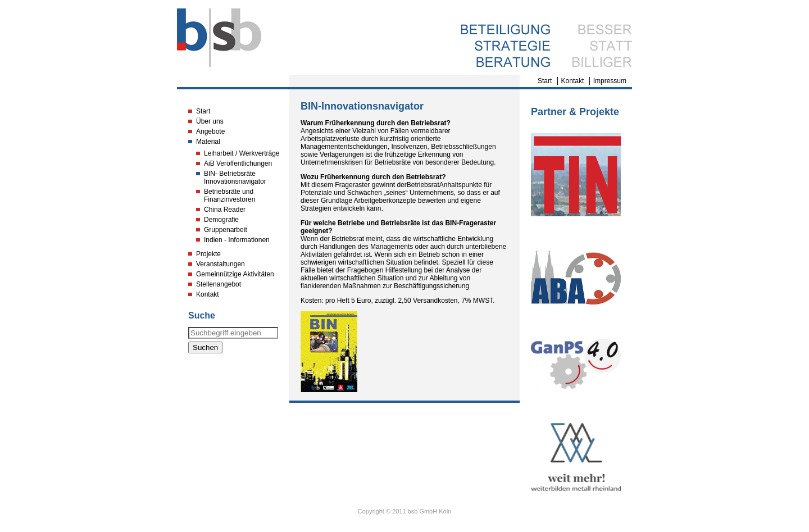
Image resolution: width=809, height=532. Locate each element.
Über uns (210, 121)
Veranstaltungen (221, 264)
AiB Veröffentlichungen (238, 163)
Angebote (210, 131)
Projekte (208, 254)
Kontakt (573, 81)
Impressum (610, 81)
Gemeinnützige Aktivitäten (235, 274)
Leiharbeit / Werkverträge (242, 153)
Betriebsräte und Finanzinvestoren (229, 195)
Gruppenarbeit (226, 230)
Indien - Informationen (237, 240)
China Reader (225, 210)
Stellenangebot (219, 284)
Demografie (221, 220)
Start (545, 81)
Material (208, 142)
